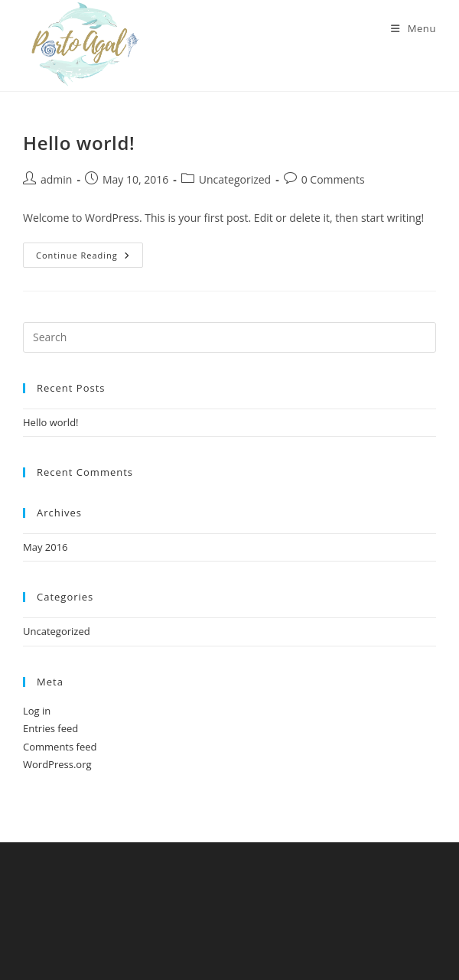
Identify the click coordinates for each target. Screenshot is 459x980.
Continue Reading (90, 258)
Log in (37, 711)
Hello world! (79, 143)
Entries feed (50, 728)
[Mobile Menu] (413, 28)
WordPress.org (57, 764)
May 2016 (46, 547)
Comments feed (60, 747)
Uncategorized (235, 179)
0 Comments (333, 179)
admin (56, 179)
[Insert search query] (229, 337)
